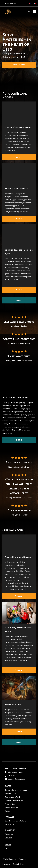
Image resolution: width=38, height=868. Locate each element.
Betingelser (7, 864)
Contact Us (9, 834)
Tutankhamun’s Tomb (16, 189)
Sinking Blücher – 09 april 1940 (16, 790)
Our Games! (19, 65)
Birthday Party (13, 705)
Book (19, 157)
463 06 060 (10, 776)
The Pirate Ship (10, 794)
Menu (32, 11)
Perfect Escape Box (12, 808)
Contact (19, 596)
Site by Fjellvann (19, 864)
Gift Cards (8, 838)
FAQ (6, 848)
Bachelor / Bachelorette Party (15, 821)
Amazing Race (10, 804)
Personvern (23, 859)
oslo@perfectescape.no (15, 779)
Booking (8, 845)
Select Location (12, 3)
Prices (7, 841)
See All (19, 300)
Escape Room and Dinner (18, 557)
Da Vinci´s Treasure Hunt (18, 127)
